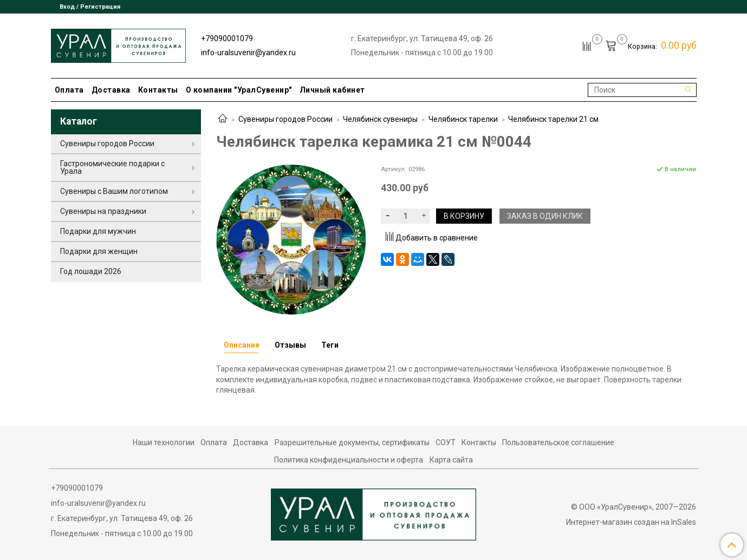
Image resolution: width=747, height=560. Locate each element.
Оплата (69, 90)
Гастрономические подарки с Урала (112, 167)
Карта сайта (451, 460)
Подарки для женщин (99, 251)
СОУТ (446, 442)
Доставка (111, 90)
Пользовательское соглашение (558, 442)
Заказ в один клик (545, 216)
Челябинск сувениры (380, 119)
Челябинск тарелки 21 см (553, 119)
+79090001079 (227, 38)
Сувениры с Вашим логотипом (114, 191)
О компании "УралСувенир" (239, 90)
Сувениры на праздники (103, 211)
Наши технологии (164, 442)
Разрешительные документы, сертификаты (352, 442)
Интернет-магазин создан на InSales (631, 522)
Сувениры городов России (285, 119)
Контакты (158, 90)
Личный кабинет (332, 90)
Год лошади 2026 (91, 271)
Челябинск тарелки (463, 119)
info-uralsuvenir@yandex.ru (248, 53)
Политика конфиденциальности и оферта (349, 460)
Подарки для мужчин (98, 231)
